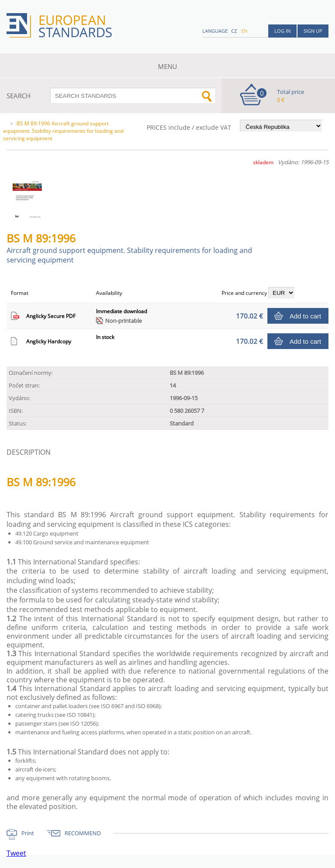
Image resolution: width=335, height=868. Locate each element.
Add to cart (306, 316)
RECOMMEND (83, 833)
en (244, 31)
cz (234, 31)
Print (28, 833)
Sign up (313, 31)
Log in (282, 31)
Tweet (16, 853)
